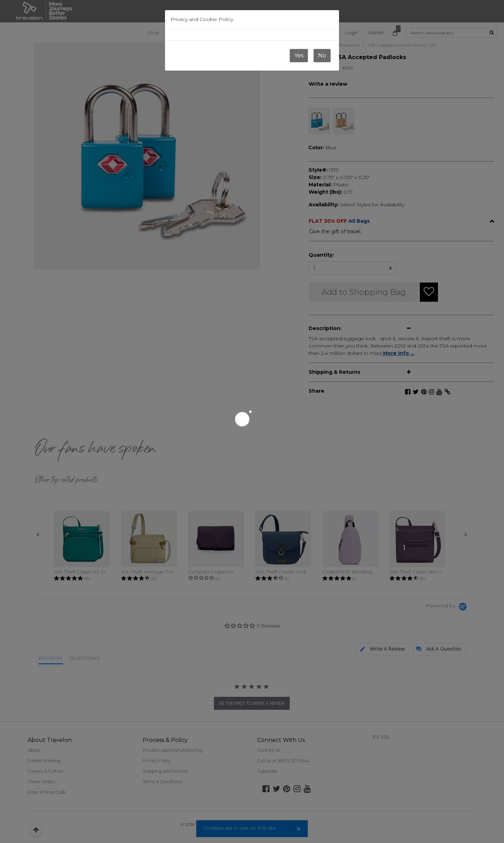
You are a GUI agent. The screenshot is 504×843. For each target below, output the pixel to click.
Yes (299, 55)
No (322, 55)
